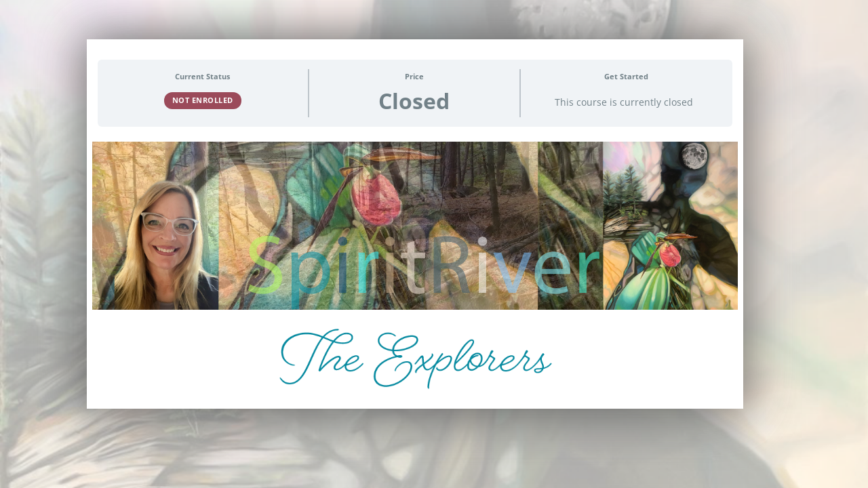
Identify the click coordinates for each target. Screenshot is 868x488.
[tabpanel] (415, 273)
